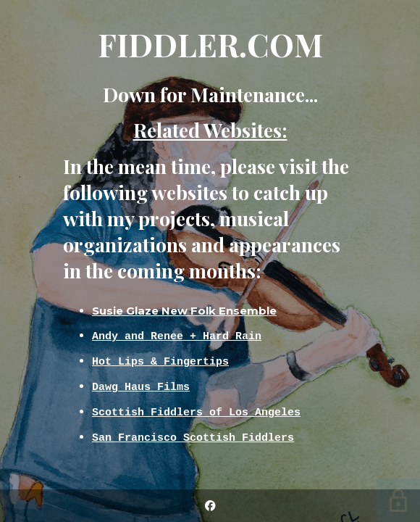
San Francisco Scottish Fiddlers (193, 437)
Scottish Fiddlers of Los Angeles (196, 412)
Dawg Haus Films (141, 386)
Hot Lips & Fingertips (160, 361)
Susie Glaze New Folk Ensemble (184, 311)
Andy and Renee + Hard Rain (177, 336)
